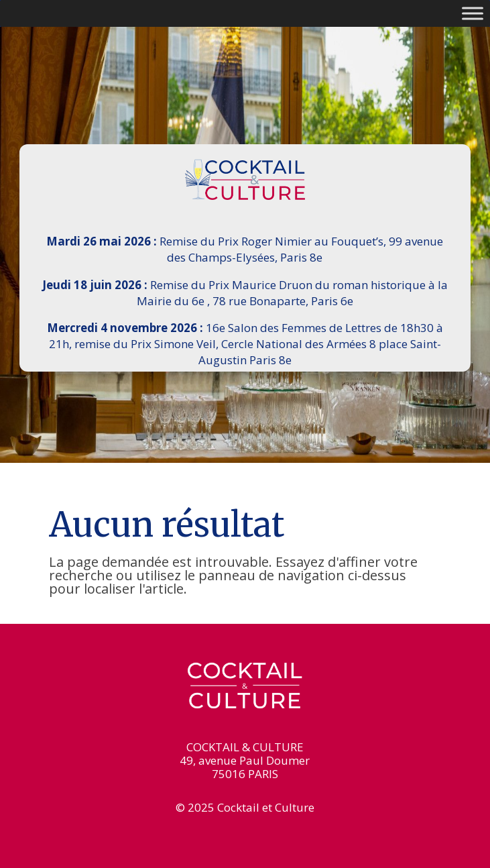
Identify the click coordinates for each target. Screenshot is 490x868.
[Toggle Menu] (473, 13)
